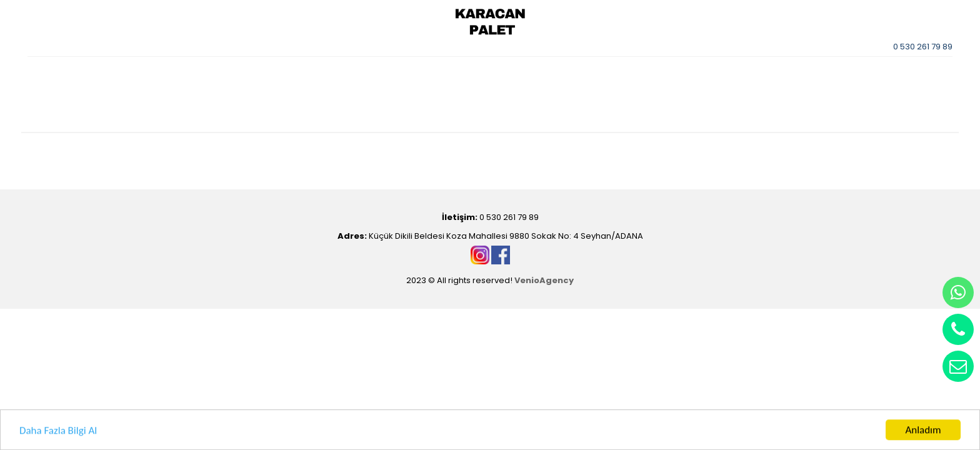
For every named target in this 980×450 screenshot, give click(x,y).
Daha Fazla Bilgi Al (58, 432)
